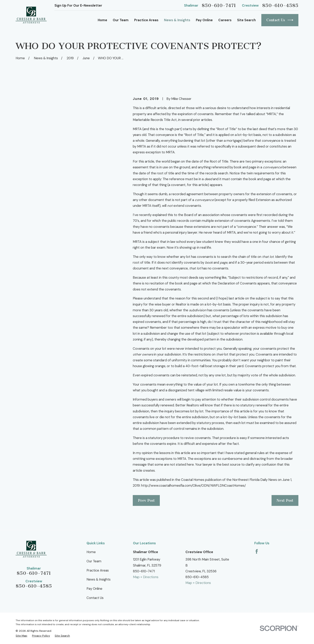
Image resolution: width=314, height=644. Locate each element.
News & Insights (99, 579)
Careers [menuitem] (225, 20)
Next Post (285, 500)
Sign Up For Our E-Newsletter (78, 5)
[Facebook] (257, 551)
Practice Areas (98, 570)
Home (91, 552)
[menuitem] (21, 636)
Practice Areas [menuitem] (146, 20)
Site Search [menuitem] (246, 20)
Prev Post (146, 500)
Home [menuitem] (102, 20)
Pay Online (94, 589)
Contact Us (280, 20)
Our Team (94, 561)
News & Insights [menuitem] (177, 20)
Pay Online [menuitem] (204, 20)
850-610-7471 (219, 5)
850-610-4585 (280, 5)
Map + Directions (146, 577)
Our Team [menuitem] (121, 20)
